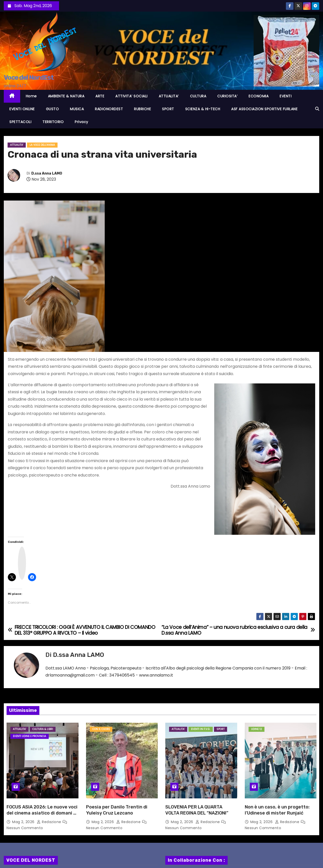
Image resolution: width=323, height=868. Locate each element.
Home (31, 96)
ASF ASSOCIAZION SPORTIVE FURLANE (264, 109)
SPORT (168, 109)
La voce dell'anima (42, 145)
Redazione (50, 822)
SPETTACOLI (20, 122)
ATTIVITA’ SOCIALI (131, 96)
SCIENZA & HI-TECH (203, 109)
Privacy (82, 122)
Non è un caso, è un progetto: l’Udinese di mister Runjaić (277, 810)
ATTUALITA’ (169, 96)
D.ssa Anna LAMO (47, 173)
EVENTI (286, 96)
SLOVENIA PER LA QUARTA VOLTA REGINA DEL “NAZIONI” (197, 810)
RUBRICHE (142, 109)
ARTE (100, 96)
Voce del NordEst (29, 78)
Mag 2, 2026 (24, 822)
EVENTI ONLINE (22, 109)
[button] (317, 109)
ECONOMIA (259, 96)
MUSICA (77, 109)
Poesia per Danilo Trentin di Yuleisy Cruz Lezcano (117, 810)
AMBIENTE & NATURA (66, 96)
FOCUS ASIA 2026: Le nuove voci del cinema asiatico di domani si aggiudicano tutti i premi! (42, 813)
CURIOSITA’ (227, 96)
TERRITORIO (53, 122)
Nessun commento (25, 828)
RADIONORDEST (109, 109)
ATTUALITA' (17, 145)
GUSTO (52, 109)
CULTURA (198, 96)
